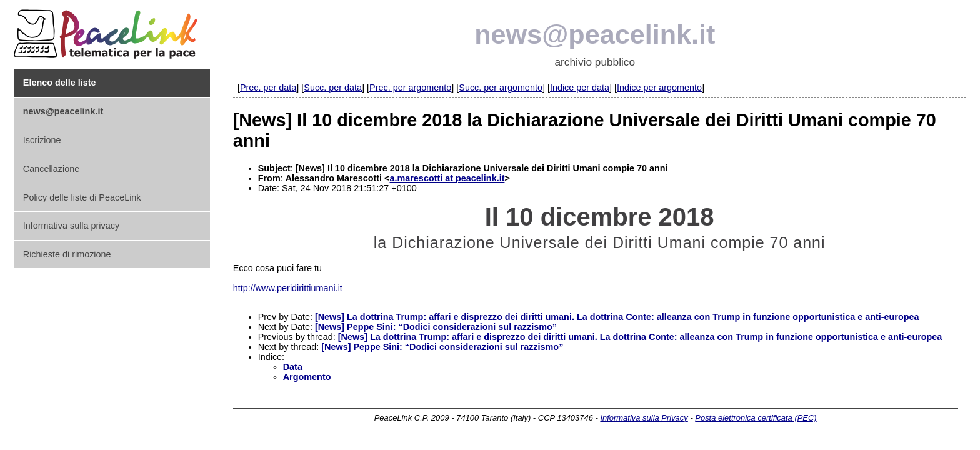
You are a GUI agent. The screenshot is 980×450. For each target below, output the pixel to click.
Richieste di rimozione (67, 254)
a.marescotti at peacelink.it (447, 178)
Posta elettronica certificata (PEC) (756, 418)
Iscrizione (42, 140)
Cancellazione (51, 169)
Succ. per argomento (501, 87)
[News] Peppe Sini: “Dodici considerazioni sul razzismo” (436, 327)
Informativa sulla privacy (71, 226)
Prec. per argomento (410, 87)
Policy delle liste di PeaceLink (82, 197)
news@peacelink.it (595, 34)
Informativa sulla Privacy (644, 418)
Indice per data (580, 87)
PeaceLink (107, 30)
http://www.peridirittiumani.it (288, 288)
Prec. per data (268, 87)
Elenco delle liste (60, 82)
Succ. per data (333, 87)
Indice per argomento (659, 87)
